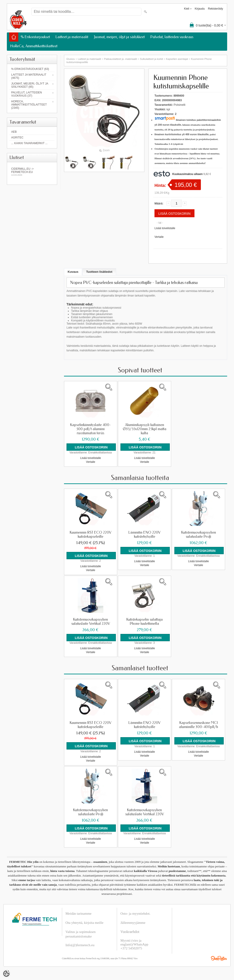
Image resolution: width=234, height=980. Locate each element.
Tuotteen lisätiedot (99, 272)
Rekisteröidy (215, 9)
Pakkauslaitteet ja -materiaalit (120, 59)
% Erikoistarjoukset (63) (30, 69)
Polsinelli (179, 105)
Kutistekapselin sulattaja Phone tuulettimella (145, 621)
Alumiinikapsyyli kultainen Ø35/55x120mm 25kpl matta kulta (145, 429)
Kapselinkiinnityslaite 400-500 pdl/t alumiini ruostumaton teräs (90, 429)
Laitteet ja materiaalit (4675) (29, 76)
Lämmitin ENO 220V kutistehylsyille (144, 534)
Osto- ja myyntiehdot (135, 913)
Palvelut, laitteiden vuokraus (172, 37)
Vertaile (159, 237)
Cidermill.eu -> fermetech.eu (32, 172)
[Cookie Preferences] (6, 974)
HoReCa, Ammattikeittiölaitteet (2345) (29, 105)
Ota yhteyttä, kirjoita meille (85, 922)
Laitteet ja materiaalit (72, 37)
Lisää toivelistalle (165, 228)
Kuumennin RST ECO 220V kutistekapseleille (90, 534)
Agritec (17, 138)
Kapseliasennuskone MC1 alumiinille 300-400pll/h (198, 725)
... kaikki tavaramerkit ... (29, 143)
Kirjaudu (200, 9)
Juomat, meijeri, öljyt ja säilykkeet (119, 37)
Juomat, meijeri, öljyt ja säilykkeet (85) (30, 85)
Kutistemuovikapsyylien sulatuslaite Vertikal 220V (91, 621)
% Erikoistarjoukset (35, 37)
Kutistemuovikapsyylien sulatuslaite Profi (199, 534)
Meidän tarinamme (79, 913)
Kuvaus (73, 272)
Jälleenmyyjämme (133, 922)
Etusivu (71, 59)
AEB (14, 132)
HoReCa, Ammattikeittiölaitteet (34, 46)
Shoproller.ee (219, 958)
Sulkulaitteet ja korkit (151, 59)
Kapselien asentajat (177, 59)
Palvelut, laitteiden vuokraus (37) (27, 94)
